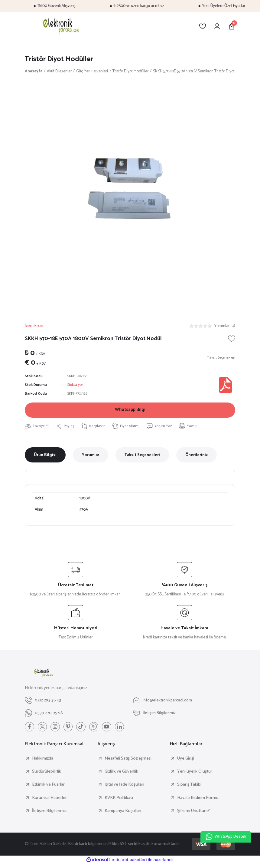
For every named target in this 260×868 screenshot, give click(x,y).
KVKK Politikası (119, 801)
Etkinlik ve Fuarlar (48, 788)
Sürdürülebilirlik (47, 775)
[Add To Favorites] (232, 339)
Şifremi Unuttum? (193, 814)
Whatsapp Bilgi (130, 412)
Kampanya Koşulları (123, 814)
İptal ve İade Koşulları (124, 788)
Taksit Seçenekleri (142, 458)
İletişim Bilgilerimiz (49, 814)
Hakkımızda (43, 762)
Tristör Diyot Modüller (61, 60)
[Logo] (60, 26)
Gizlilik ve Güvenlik (121, 775)
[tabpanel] (130, 194)
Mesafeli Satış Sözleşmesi (128, 762)
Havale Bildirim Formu (198, 801)
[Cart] (232, 26)
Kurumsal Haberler (49, 801)
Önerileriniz (197, 458)
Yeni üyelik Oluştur (195, 775)
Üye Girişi (186, 762)
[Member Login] (217, 26)
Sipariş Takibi (189, 788)
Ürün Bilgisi (45, 458)
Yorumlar (91, 458)
